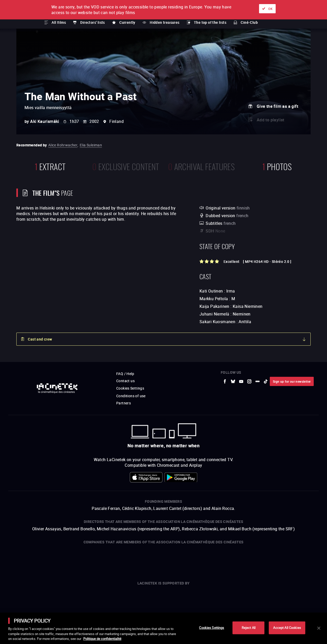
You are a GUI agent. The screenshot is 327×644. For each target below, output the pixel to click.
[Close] (319, 628)
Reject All (249, 628)
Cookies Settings (212, 628)
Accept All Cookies (287, 628)
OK (270, 9)
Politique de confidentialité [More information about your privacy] (102, 639)
